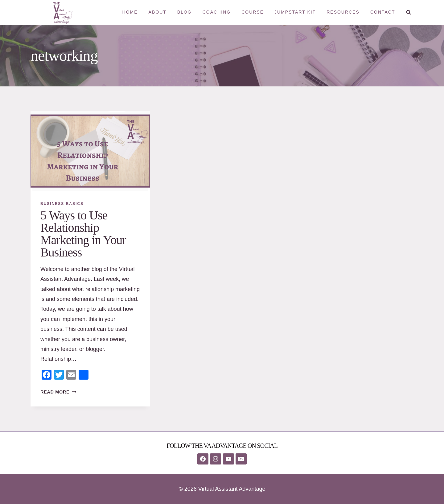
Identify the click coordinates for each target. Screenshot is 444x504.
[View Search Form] (409, 12)
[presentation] (90, 151)
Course (253, 12)
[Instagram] (216, 459)
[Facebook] (203, 459)
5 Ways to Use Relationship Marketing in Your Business (83, 234)
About (158, 12)
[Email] (241, 459)
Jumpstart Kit (295, 12)
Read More (58, 392)
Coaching (217, 12)
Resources (343, 12)
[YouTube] (228, 459)
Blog (185, 12)
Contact (383, 12)
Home (130, 12)
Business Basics (62, 204)
